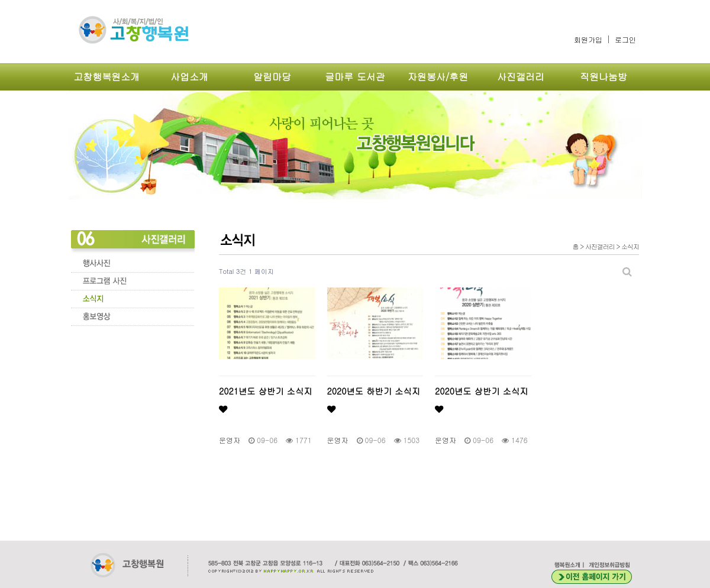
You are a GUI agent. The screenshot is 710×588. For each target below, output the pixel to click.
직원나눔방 (603, 77)
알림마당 (272, 77)
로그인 (625, 39)
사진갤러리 (521, 77)
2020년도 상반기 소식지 (482, 399)
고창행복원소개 (106, 77)
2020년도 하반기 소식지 (374, 399)
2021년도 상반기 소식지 (266, 399)
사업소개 (189, 77)
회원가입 (588, 39)
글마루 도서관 (355, 77)
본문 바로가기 (0, 0)
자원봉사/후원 (438, 77)
